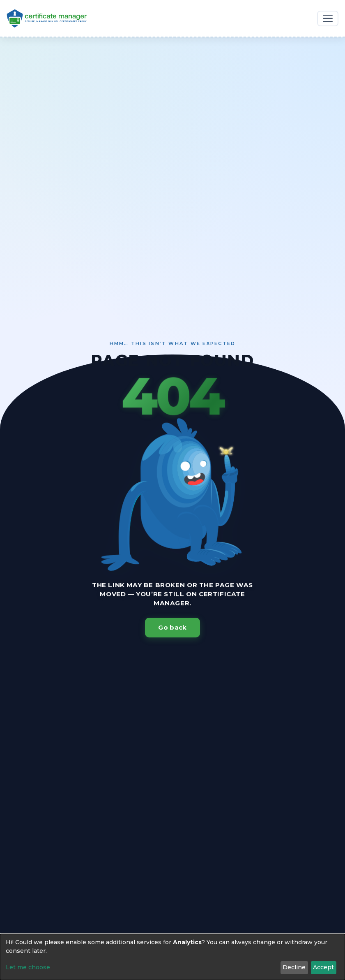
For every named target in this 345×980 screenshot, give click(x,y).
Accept (323, 967)
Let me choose (28, 967)
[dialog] (172, 957)
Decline (294, 967)
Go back (172, 627)
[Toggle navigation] (328, 19)
